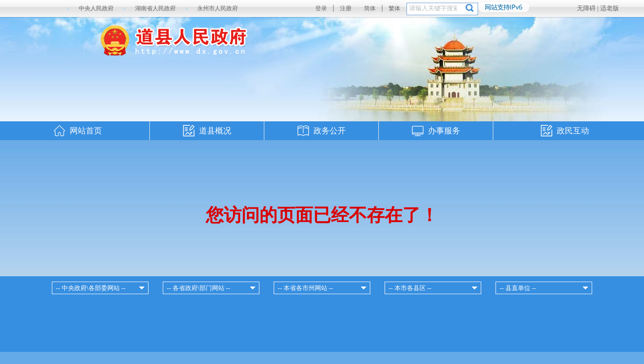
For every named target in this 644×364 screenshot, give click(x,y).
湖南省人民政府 (155, 8)
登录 (321, 8)
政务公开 (330, 131)
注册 (346, 8)
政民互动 (573, 131)
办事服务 (444, 131)
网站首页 (86, 131)
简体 (370, 8)
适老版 (610, 8)
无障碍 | (589, 8)
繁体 (394, 8)
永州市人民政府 (218, 8)
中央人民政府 (96, 8)
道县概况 (215, 131)
